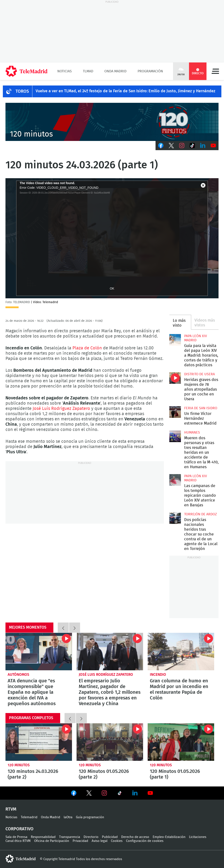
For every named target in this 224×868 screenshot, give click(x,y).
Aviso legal (100, 841)
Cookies (117, 841)
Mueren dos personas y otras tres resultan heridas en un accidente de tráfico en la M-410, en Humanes (175, 436)
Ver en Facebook (74, 794)
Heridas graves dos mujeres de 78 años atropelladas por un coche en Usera (175, 378)
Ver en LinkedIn (135, 793)
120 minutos (19, 765)
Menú (215, 71)
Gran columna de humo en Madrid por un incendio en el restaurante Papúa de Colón (181, 652)
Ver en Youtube (150, 793)
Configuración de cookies (145, 841)
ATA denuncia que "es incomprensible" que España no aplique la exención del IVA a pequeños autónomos (39, 652)
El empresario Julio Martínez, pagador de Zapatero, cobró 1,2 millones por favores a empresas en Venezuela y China (110, 652)
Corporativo (19, 829)
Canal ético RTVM (18, 841)
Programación (150, 71)
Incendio (158, 675)
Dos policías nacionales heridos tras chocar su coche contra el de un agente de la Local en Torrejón (175, 518)
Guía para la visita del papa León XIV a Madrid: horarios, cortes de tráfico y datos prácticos (175, 340)
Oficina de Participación (52, 841)
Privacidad (80, 841)
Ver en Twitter (89, 794)
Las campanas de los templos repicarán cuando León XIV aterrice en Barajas (175, 480)
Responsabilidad (43, 837)
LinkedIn (203, 146)
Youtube (213, 146)
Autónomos (18, 675)
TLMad (88, 71)
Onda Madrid (115, 71)
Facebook (161, 146)
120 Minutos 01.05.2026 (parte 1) (181, 742)
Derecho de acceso (135, 837)
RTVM (11, 809)
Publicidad (110, 837)
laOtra (68, 817)
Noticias (65, 71)
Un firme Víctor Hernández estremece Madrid (175, 412)
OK (112, 288)
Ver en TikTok (120, 794)
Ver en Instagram (104, 793)
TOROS (22, 91)
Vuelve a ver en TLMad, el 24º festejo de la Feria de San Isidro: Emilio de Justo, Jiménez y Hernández (125, 91)
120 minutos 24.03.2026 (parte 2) (39, 742)
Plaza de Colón (87, 348)
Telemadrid (29, 817)
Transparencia (70, 837)
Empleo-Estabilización (169, 837)
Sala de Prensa (16, 837)
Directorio (91, 837)
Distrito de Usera (199, 374)
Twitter (171, 146)
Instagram (182, 146)
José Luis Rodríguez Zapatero (61, 409)
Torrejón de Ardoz (200, 514)
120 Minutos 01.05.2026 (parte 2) (110, 742)
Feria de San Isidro (201, 408)
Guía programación (90, 817)
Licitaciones (198, 837)
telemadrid (21, 859)
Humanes (192, 432)
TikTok (192, 146)
